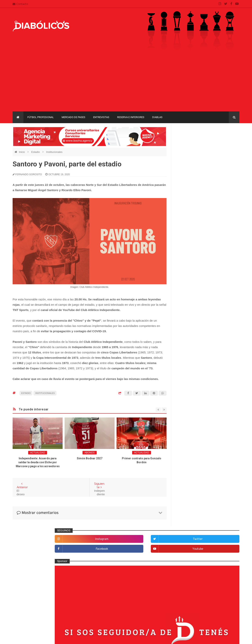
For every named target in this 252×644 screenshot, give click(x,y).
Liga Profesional (225, 537)
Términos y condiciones (108, 619)
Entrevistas (101, 117)
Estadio (36, 152)
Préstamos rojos (189, 479)
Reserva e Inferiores (131, 117)
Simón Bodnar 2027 (90, 458)
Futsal (183, 434)
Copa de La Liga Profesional (194, 537)
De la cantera (188, 395)
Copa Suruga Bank (217, 531)
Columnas (186, 389)
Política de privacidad (106, 611)
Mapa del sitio (102, 603)
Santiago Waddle (63, 638)
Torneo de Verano (219, 544)
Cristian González (39, 638)
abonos (89, 453)
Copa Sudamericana (189, 531)
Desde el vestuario (191, 402)
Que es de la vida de (192, 485)
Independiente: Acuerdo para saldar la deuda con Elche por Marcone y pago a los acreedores (38, 462)
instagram (194, 140)
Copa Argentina (187, 524)
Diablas (157, 117)
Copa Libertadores (211, 524)
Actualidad (38, 453)
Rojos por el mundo (191, 498)
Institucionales (54, 152)
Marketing (185, 460)
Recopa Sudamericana (191, 544)
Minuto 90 (185, 473)
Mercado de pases (73, 117)
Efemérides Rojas (190, 415)
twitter (227, 140)
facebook (194, 150)
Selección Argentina (192, 505)
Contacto (20, 4)
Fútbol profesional (41, 117)
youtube (227, 150)
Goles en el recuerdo (192, 447)
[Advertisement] (126, 82)
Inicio (22, 152)
